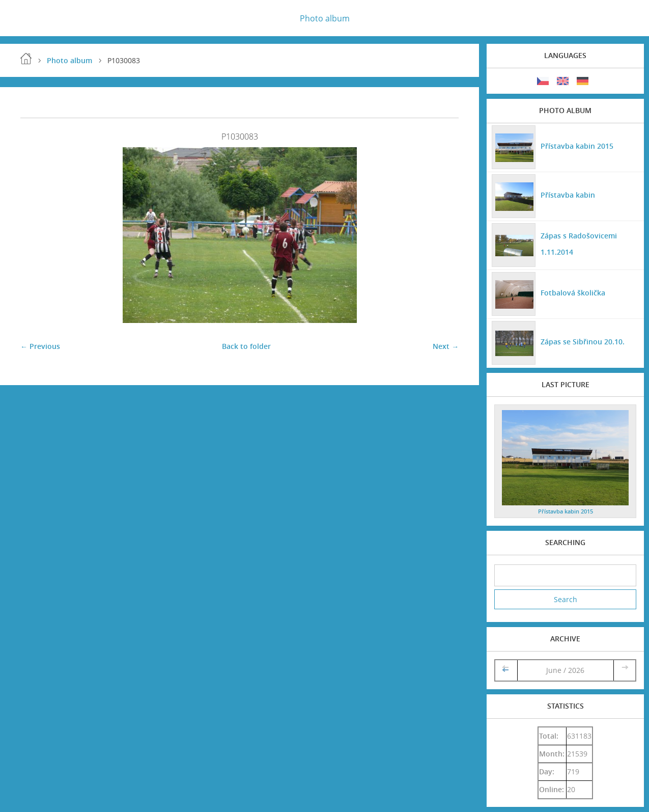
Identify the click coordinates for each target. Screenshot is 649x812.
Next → (446, 346)
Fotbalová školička (573, 293)
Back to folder (246, 346)
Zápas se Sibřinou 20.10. (583, 342)
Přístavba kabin (568, 195)
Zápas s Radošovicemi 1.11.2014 (579, 244)
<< (506, 670)
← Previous (40, 346)
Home (26, 59)
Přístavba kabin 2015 (577, 146)
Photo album (325, 18)
